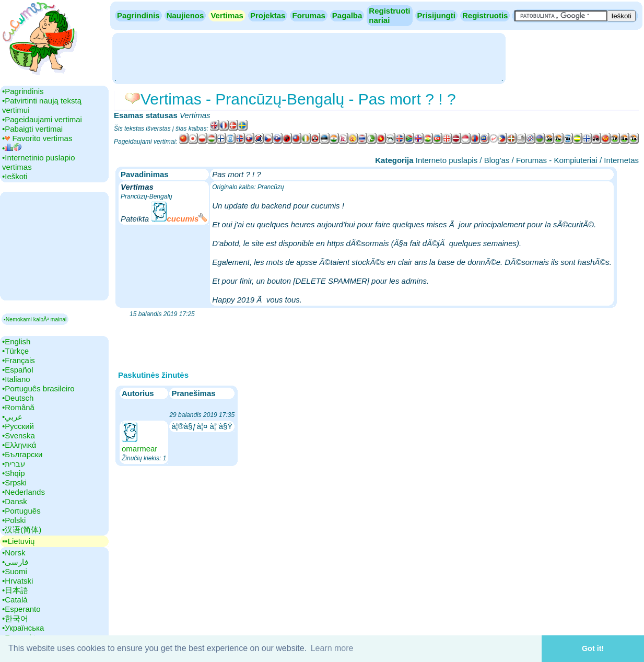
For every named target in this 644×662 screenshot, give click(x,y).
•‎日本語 (15, 590)
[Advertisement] (309, 57)
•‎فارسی (15, 562)
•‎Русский (18, 426)
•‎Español (17, 370)
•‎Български (22, 454)
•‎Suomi (15, 571)
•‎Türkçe (15, 351)
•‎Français (19, 360)
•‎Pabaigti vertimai (32, 129)
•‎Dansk (15, 501)
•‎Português (21, 511)
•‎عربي (12, 417)
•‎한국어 (15, 618)
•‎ (12, 148)
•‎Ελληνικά (19, 445)
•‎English (16, 341)
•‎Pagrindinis (23, 91)
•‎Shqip (14, 473)
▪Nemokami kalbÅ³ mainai (35, 319)
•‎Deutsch (18, 398)
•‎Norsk (14, 553)
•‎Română (18, 407)
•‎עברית (14, 464)
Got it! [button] (593, 648)
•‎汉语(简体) (22, 530)
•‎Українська (23, 628)
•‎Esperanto (21, 609)
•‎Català (15, 600)
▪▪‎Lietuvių (18, 541)
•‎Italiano (16, 379)
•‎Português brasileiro (38, 388)
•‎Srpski (14, 483)
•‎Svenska (19, 435)
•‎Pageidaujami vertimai (42, 119)
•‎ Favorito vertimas (37, 138)
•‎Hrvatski (17, 581)
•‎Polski (14, 520)
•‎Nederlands (24, 492)
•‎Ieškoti (15, 176)
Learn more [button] (332, 648)
